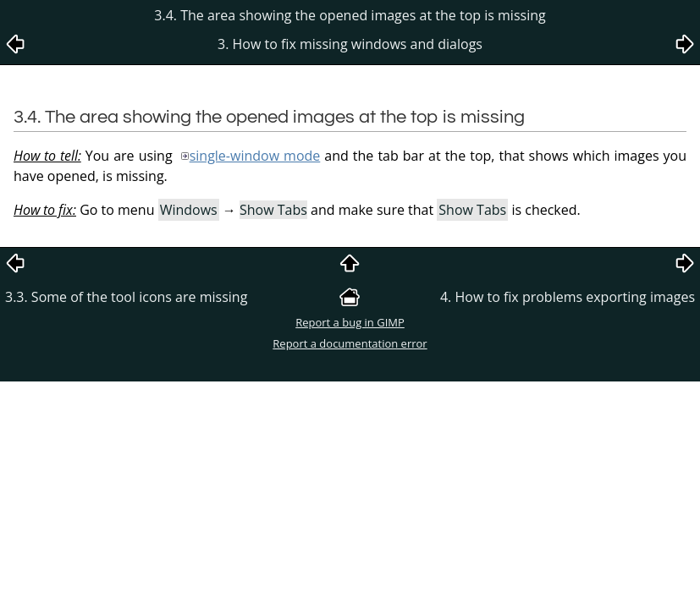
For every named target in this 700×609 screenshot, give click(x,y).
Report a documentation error (350, 343)
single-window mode (255, 156)
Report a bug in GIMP (350, 322)
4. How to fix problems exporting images (568, 297)
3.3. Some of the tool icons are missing (126, 297)
